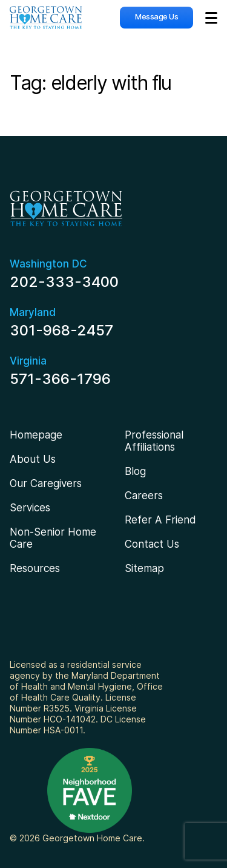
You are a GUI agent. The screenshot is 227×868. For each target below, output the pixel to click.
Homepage (36, 435)
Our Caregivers (46, 483)
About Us (33, 459)
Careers (144, 496)
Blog (135, 471)
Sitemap (144, 568)
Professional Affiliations (154, 441)
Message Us (156, 16)
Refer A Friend (160, 520)
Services (30, 508)
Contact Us (152, 544)
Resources (35, 568)
